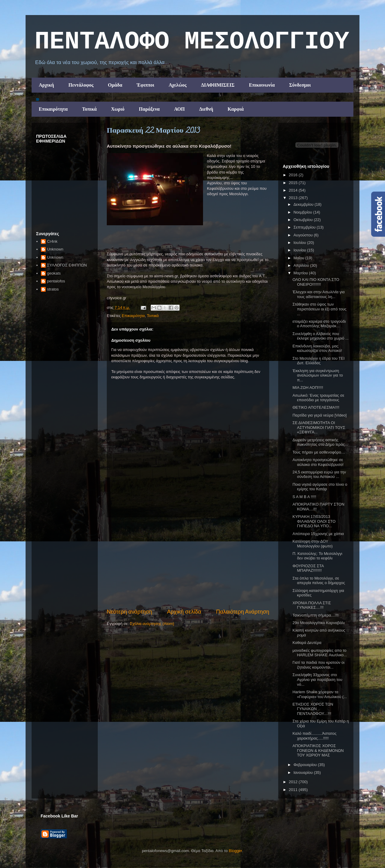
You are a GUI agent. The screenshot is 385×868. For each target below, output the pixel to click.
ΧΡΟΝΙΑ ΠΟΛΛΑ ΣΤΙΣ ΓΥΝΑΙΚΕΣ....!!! (312, 605)
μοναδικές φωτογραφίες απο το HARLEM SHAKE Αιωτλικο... (320, 653)
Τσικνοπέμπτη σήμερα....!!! (315, 615)
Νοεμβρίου (303, 212)
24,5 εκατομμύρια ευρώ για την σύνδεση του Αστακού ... (319, 474)
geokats (54, 273)
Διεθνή (206, 109)
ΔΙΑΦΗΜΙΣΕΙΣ (218, 85)
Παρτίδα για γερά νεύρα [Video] (319, 415)
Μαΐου (299, 258)
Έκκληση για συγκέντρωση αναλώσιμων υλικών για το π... (317, 375)
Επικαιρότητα (53, 109)
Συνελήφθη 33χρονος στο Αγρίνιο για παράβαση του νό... (317, 679)
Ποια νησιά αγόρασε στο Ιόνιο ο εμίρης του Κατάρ (320, 487)
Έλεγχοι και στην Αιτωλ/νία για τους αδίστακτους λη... (318, 294)
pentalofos (56, 281)
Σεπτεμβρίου (305, 227)
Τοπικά (89, 109)
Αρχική (46, 85)
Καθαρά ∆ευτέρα (307, 643)
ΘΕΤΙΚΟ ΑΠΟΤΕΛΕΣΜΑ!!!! (316, 407)
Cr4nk (52, 241)
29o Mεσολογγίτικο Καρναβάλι (318, 623)
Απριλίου (302, 265)
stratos (53, 289)
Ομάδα (115, 85)
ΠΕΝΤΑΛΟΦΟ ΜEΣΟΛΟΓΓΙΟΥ (192, 42)
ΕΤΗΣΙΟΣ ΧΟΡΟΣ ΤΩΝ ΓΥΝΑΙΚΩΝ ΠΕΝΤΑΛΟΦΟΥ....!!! (313, 709)
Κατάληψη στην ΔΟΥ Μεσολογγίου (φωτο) (312, 544)
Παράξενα (149, 109)
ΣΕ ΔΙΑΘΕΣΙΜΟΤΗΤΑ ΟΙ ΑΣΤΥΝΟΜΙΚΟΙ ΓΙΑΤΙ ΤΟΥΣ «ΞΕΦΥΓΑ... (319, 427)
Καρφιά (236, 109)
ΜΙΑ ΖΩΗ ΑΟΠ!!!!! (308, 388)
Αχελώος (178, 85)
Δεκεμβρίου (304, 204)
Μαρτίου (301, 273)
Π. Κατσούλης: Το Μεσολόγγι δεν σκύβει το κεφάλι (317, 556)
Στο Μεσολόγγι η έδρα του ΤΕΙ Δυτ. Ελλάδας (318, 361)
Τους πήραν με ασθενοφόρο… (319, 452)
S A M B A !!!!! (304, 497)
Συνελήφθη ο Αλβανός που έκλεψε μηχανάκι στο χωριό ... (320, 336)
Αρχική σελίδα (184, 612)
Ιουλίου (300, 243)
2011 (294, 790)
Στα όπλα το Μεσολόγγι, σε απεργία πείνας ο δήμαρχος (319, 581)
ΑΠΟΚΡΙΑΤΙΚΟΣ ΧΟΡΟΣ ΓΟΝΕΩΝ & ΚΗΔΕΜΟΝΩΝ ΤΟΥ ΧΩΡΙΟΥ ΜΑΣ (318, 750)
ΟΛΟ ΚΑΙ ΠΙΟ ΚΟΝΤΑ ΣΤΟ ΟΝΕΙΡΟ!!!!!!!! (316, 282)
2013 (294, 198)
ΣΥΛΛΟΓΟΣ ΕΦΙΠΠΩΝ (67, 265)
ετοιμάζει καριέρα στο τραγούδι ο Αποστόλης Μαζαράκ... (319, 324)
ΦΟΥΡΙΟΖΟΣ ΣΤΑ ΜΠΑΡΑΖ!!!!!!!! (308, 568)
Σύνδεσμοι (300, 85)
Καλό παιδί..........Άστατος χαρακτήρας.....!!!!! (314, 736)
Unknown (55, 249)
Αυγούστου (304, 235)
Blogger (236, 851)
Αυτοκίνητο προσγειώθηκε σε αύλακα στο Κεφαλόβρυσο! (318, 462)
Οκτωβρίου (304, 220)
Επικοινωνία (262, 85)
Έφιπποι (145, 85)
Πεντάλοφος (81, 85)
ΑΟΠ (180, 109)
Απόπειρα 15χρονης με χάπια (318, 534)
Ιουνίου (300, 250)
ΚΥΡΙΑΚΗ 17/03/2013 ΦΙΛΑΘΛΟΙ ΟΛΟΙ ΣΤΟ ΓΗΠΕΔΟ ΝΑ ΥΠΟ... (314, 521)
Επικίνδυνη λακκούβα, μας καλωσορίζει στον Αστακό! (317, 348)
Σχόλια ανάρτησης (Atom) (152, 624)
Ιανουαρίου (304, 773)
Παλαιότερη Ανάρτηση (243, 612)
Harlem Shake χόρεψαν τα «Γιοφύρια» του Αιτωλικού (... (320, 694)
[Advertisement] (188, 563)
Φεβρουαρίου (306, 765)
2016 (294, 175)
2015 (294, 183)
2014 (294, 190)
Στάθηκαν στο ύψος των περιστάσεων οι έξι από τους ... (319, 309)
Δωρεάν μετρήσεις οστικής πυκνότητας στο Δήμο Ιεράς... (320, 442)
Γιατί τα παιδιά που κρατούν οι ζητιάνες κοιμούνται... (318, 665)
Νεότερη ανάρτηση (129, 612)
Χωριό (118, 109)
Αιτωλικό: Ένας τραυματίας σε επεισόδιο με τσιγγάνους (318, 398)
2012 (294, 782)
